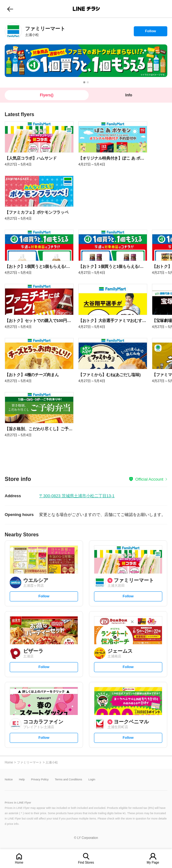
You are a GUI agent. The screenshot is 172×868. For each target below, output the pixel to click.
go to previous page (10, 9)
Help (22, 780)
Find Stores (86, 863)
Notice (9, 780)
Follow (150, 33)
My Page (153, 863)
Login (92, 780)
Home (19, 863)
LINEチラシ (87, 9)
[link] (13, 31)
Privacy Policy (40, 780)
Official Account (149, 479)
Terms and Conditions (68, 780)
